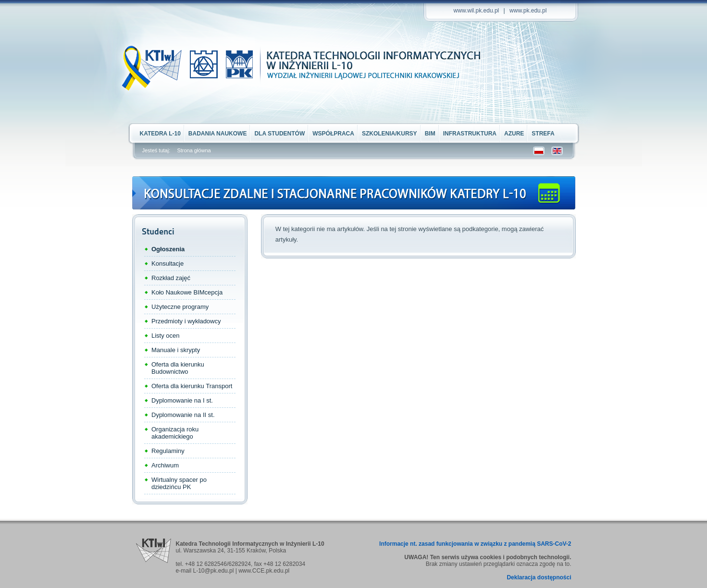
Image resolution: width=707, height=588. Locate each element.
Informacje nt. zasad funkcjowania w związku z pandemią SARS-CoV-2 (475, 544)
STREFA (543, 134)
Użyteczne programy (180, 307)
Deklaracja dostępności (539, 577)
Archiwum (165, 465)
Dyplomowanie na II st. (183, 415)
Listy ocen (166, 336)
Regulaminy (168, 451)
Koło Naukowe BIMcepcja (187, 292)
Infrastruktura (470, 134)
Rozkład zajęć (171, 278)
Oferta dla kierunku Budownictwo (178, 368)
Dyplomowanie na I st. (182, 400)
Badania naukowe (218, 134)
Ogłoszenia (168, 249)
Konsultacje (167, 263)
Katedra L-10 (160, 134)
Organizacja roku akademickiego (175, 433)
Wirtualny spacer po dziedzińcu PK (179, 483)
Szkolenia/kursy (390, 134)
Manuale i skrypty (176, 350)
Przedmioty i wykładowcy (186, 321)
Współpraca (333, 134)
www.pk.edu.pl (528, 11)
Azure (514, 134)
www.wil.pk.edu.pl (477, 11)
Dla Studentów (279, 134)
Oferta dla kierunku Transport (192, 386)
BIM (430, 134)
